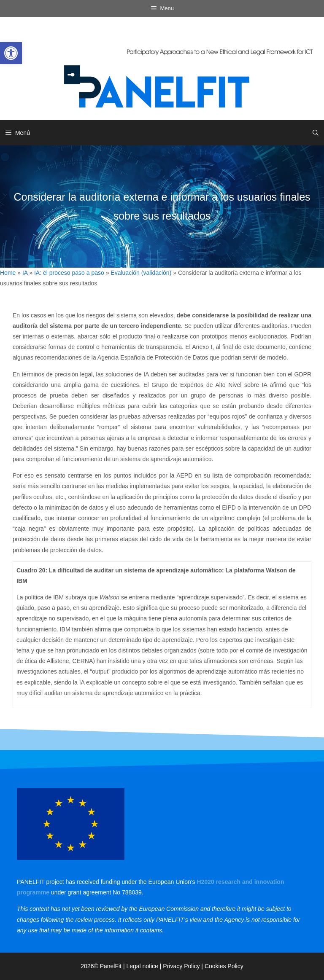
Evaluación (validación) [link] (141, 273)
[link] (11, 53)
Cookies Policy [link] (224, 966)
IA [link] (25, 273)
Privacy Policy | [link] (184, 966)
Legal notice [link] (142, 966)
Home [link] (8, 273)
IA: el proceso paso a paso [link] (69, 273)
